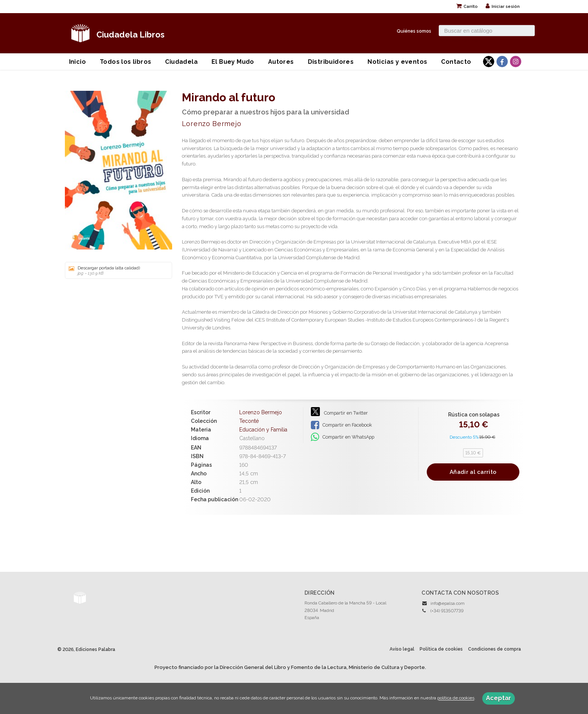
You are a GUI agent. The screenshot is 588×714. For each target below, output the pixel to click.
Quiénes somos (414, 31)
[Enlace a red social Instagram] (516, 62)
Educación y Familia (263, 430)
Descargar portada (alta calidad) (116, 271)
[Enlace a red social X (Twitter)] (489, 62)
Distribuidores (331, 62)
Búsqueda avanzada (460, 40)
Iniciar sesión (503, 7)
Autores (281, 62)
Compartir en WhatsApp (343, 437)
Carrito (467, 7)
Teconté (249, 421)
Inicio (77, 62)
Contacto (456, 62)
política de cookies (456, 698)
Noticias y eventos (397, 62)
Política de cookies (441, 649)
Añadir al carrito (473, 472)
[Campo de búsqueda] (487, 30)
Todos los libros (125, 62)
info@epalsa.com (448, 603)
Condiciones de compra (494, 649)
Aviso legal (402, 649)
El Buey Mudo (233, 62)
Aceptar (499, 698)
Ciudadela (181, 62)
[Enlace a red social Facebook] (502, 62)
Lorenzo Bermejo (212, 124)
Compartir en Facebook (341, 425)
